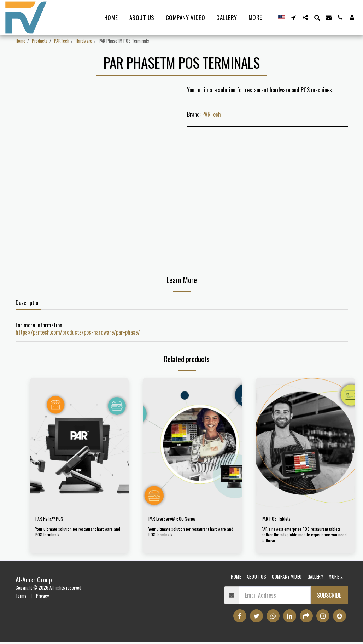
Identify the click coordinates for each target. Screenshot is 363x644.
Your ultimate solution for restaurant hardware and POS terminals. (76, 534)
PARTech (62, 41)
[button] (294, 18)
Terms (21, 598)
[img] (79, 444)
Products (40, 41)
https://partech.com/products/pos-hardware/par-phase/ (78, 332)
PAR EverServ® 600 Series (178, 520)
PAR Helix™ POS (53, 520)
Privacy (42, 598)
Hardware (84, 41)
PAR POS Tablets (280, 520)
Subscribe (329, 597)
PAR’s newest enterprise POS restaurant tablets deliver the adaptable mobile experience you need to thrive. (305, 537)
